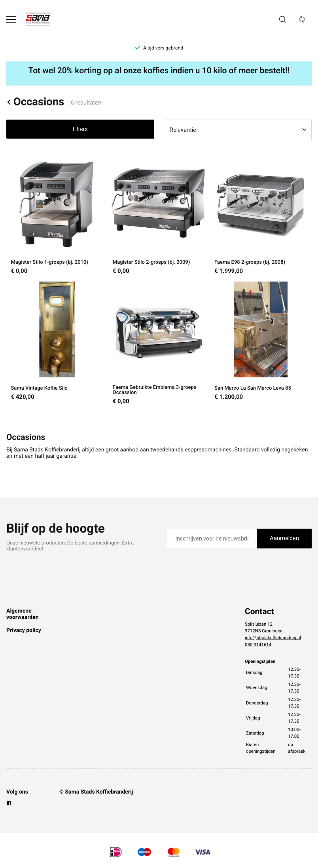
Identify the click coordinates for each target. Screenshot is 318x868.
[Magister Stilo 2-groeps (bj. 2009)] (159, 215)
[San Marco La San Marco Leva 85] (261, 344)
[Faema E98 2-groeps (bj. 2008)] (261, 215)
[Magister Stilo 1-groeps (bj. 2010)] (57, 215)
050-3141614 (258, 645)
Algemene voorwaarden (23, 614)
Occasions (35, 102)
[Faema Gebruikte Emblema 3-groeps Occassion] (159, 344)
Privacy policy (24, 630)
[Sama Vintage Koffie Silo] (57, 344)
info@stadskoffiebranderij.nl (273, 638)
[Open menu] (11, 19)
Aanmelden (284, 538)
